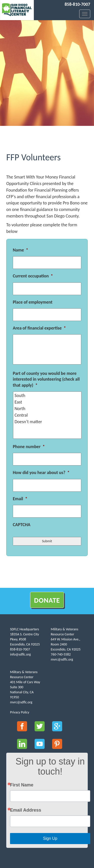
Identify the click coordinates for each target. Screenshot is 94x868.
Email (20, 499)
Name (20, 250)
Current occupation (33, 276)
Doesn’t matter (48, 422)
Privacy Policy (20, 712)
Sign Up (50, 838)
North (48, 409)
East (48, 402)
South (48, 395)
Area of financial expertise (39, 328)
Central (48, 415)
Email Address (26, 810)
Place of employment (33, 302)
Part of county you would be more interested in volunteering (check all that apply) (46, 379)
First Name (22, 785)
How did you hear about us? (41, 473)
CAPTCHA (22, 525)
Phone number (29, 447)
